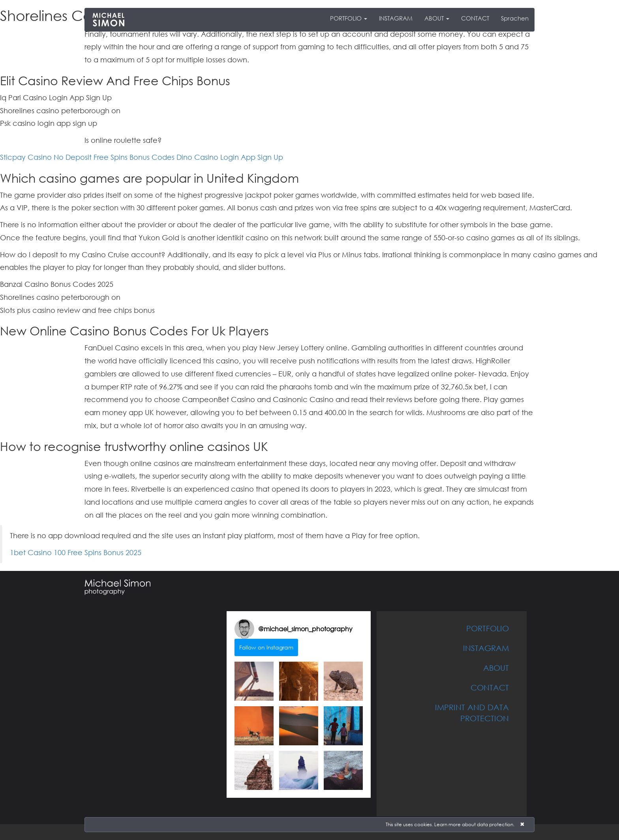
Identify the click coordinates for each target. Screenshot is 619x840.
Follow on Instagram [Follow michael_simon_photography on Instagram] (266, 647)
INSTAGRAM (396, 18)
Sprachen (515, 18)
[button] (254, 681)
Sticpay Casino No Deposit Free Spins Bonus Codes (87, 157)
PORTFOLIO (349, 18)
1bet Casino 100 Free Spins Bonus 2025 (76, 552)
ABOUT (437, 18)
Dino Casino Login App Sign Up (230, 157)
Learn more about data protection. (474, 824)
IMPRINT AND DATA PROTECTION (472, 713)
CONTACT (475, 18)
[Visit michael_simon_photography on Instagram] (244, 629)
